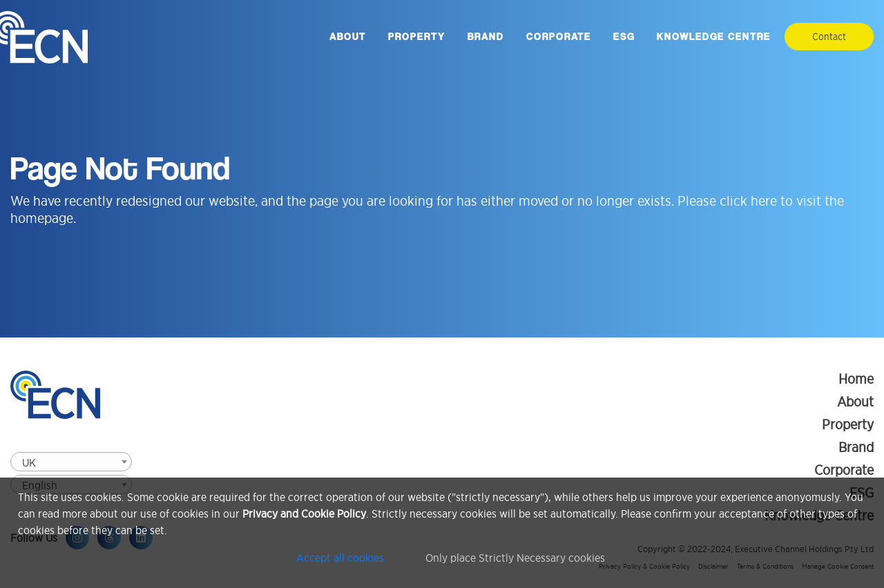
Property (417, 37)
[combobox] (71, 462)
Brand (486, 37)
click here (748, 201)
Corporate (559, 37)
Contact (829, 37)
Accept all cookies (340, 558)
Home (856, 379)
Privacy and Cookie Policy (304, 513)
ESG (624, 37)
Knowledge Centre (714, 37)
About (348, 37)
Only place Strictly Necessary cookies (515, 558)
